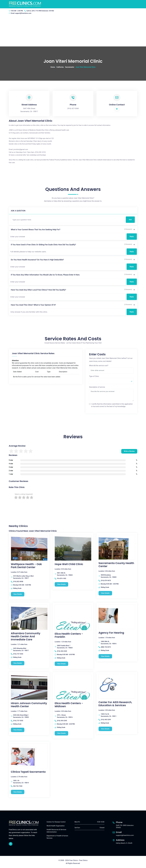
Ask (130, 220)
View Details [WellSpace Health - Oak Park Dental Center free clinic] (18, 594)
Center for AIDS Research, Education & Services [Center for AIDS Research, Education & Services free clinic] (115, 704)
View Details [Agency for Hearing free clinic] (105, 656)
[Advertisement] (73, 31)
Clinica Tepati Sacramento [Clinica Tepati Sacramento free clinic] (28, 772)
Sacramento (70, 67)
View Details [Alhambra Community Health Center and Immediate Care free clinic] (18, 663)
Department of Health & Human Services (57, 837)
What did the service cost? (99, 366)
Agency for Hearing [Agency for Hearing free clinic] (111, 633)
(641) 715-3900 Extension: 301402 (43, 11)
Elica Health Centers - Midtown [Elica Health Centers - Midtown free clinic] (69, 705)
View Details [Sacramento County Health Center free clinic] (105, 593)
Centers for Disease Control (56, 822)
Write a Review (129, 451)
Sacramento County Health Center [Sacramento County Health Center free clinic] (116, 565)
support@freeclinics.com (23, 13)
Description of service (97, 387)
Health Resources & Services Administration (56, 831)
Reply (132, 236)
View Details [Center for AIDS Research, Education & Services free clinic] (105, 729)
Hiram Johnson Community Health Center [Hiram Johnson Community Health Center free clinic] (29, 705)
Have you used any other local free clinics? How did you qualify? (38, 290)
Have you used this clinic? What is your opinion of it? (33, 305)
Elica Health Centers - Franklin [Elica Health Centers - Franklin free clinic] (69, 635)
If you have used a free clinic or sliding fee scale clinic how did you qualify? (43, 245)
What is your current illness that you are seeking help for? (36, 230)
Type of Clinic (94, 376)
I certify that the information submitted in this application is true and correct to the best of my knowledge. (112, 405)
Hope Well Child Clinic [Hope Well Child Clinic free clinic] (69, 564)
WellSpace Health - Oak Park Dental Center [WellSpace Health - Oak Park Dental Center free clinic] (26, 566)
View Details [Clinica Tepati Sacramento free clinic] (18, 792)
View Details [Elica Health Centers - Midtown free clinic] (61, 733)
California (60, 67)
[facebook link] (11, 844)
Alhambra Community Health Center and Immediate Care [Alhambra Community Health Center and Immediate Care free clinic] (26, 636)
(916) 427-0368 (73, 108)
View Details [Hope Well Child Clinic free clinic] (61, 584)
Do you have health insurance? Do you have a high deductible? (37, 260)
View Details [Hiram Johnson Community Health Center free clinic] (18, 730)
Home (53, 67)
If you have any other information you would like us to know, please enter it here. (45, 275)
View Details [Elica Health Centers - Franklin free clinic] (61, 664)
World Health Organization (56, 826)
